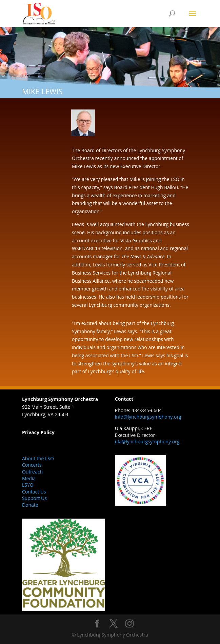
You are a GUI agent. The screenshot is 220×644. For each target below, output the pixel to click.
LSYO (28, 485)
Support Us (34, 498)
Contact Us (34, 492)
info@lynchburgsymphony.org (148, 417)
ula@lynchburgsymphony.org (147, 441)
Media (29, 478)
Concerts (32, 465)
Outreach (32, 472)
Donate (30, 505)
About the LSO (38, 458)
